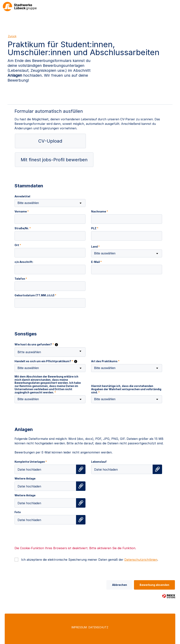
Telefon (21, 279)
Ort (18, 245)
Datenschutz (98, 627)
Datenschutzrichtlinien (141, 560)
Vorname (22, 212)
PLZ (95, 228)
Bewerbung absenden (154, 585)
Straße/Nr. (23, 228)
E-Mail (96, 262)
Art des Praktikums (105, 361)
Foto (18, 512)
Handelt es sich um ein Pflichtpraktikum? (46, 361)
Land (95, 247)
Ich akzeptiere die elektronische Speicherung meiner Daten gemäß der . (90, 560)
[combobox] (50, 203)
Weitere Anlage (25, 479)
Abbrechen (120, 585)
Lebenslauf (99, 462)
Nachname (100, 212)
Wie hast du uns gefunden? (36, 344)
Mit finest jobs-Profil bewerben (54, 160)
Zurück (12, 36)
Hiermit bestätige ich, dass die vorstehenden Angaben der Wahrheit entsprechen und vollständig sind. (126, 389)
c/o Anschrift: (24, 262)
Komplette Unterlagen (31, 462)
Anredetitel (22, 196)
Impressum (79, 627)
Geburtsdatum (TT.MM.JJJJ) (35, 295)
